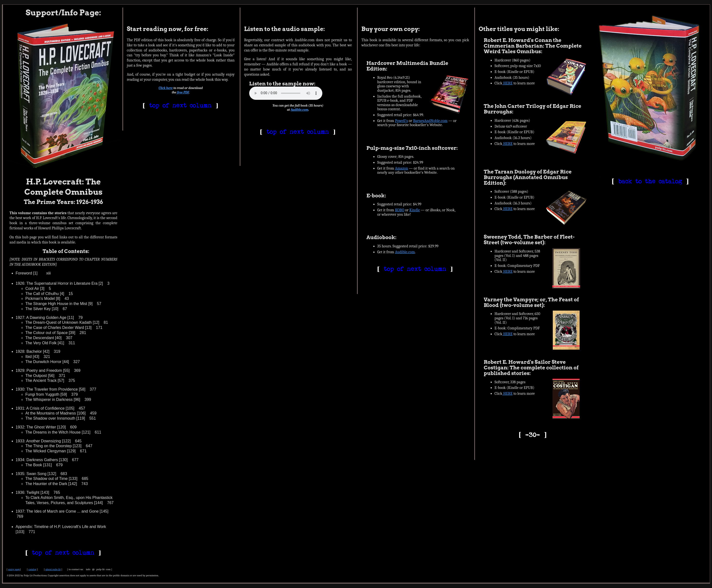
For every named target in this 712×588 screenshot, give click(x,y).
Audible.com (300, 110)
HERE (507, 83)
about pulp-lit (53, 569)
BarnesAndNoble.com (430, 121)
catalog (32, 569)
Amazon (402, 168)
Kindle (415, 210)
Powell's (401, 121)
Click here (166, 88)
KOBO (400, 210)
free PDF (183, 92)
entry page (14, 569)
